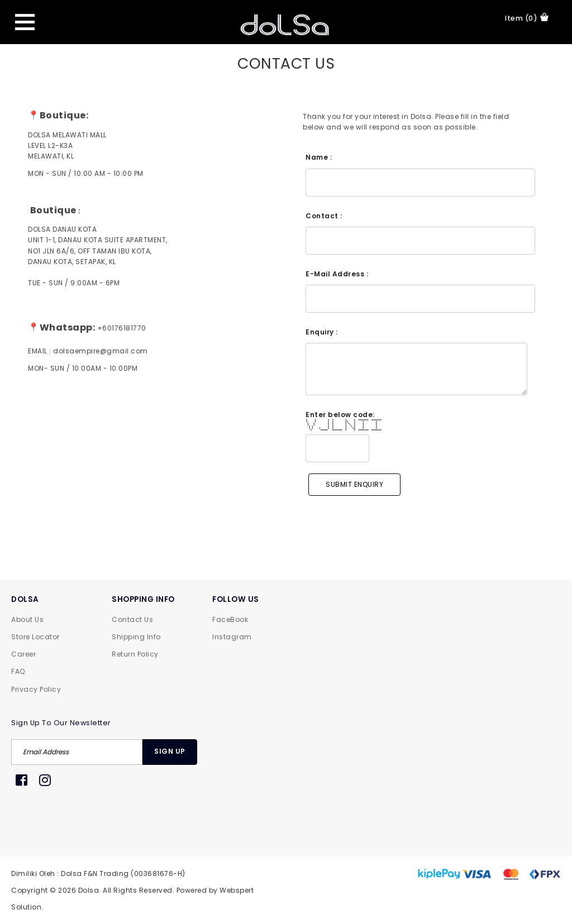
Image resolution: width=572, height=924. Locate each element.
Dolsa (89, 890)
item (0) (527, 18)
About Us (27, 619)
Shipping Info (136, 637)
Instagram (232, 637)
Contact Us (132, 619)
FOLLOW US (236, 599)
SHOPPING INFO (143, 599)
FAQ (18, 671)
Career (23, 654)
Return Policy (135, 654)
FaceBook (230, 619)
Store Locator (35, 637)
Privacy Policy (36, 689)
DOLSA (25, 599)
